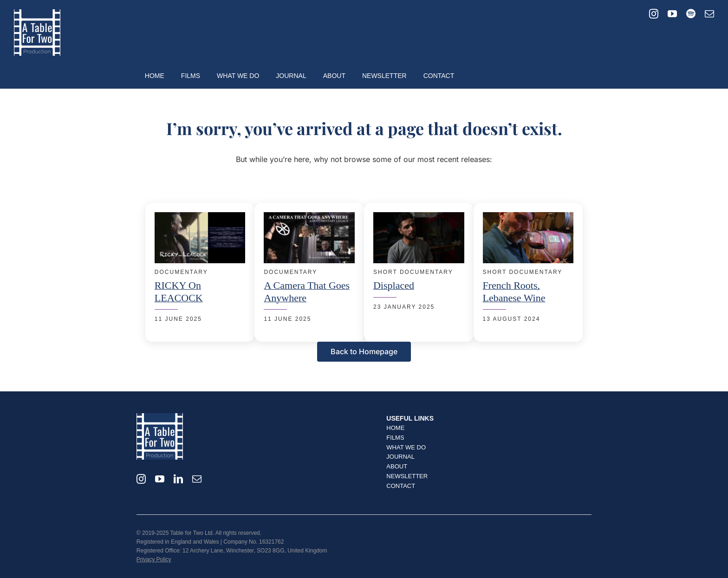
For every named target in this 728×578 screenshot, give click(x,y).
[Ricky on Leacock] (200, 218)
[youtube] (672, 14)
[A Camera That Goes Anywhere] (309, 218)
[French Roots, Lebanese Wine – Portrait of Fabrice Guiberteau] (528, 218)
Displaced (394, 285)
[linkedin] (178, 479)
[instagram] (654, 14)
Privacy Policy (154, 559)
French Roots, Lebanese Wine (514, 291)
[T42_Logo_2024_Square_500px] (37, 13)
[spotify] (691, 14)
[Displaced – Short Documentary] (419, 218)
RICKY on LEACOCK (179, 291)
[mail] (709, 14)
